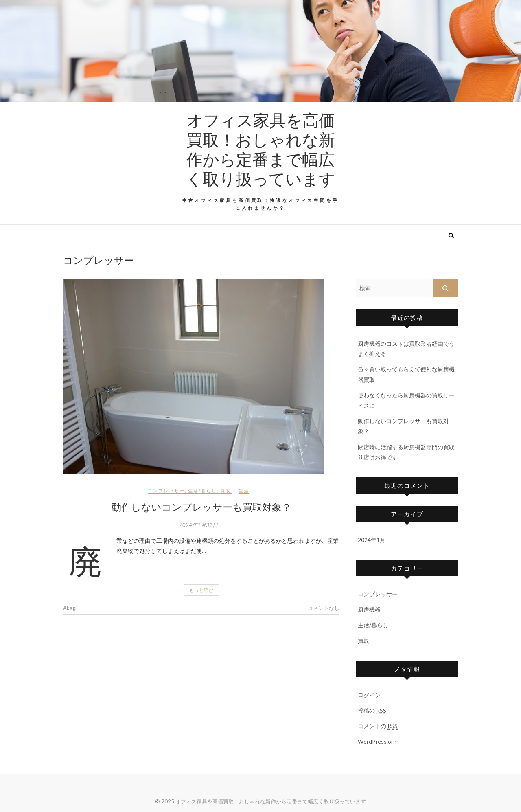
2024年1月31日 (198, 525)
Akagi (70, 608)
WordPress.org (377, 741)
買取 (225, 490)
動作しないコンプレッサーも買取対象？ (201, 507)
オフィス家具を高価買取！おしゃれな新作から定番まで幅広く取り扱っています (261, 149)
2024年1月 (372, 540)
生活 (244, 490)
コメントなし (324, 608)
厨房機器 (369, 609)
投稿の (372, 711)
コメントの (378, 726)
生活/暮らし (202, 490)
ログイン (369, 695)
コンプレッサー (166, 490)
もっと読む (201, 590)
